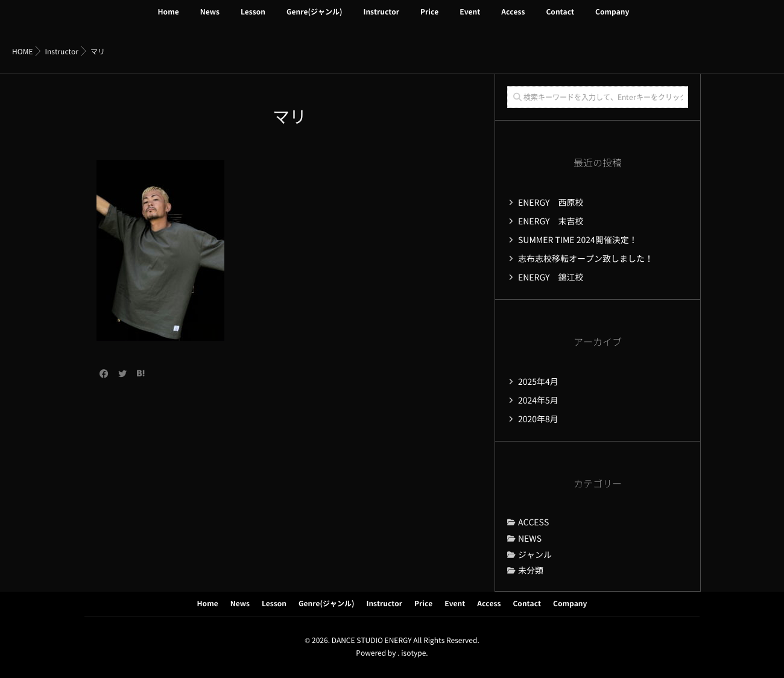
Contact (560, 19)
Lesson (253, 19)
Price (429, 19)
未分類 (531, 571)
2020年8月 (538, 419)
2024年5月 (538, 401)
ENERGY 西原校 (551, 203)
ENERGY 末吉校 (551, 221)
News (210, 19)
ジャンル (535, 555)
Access (513, 19)
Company (612, 19)
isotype (413, 653)
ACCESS (533, 522)
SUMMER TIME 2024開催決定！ (578, 240)
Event (470, 19)
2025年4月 (538, 382)
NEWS (530, 539)
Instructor (381, 19)
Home (169, 19)
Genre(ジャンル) (315, 19)
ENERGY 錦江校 (551, 277)
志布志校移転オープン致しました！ (586, 259)
